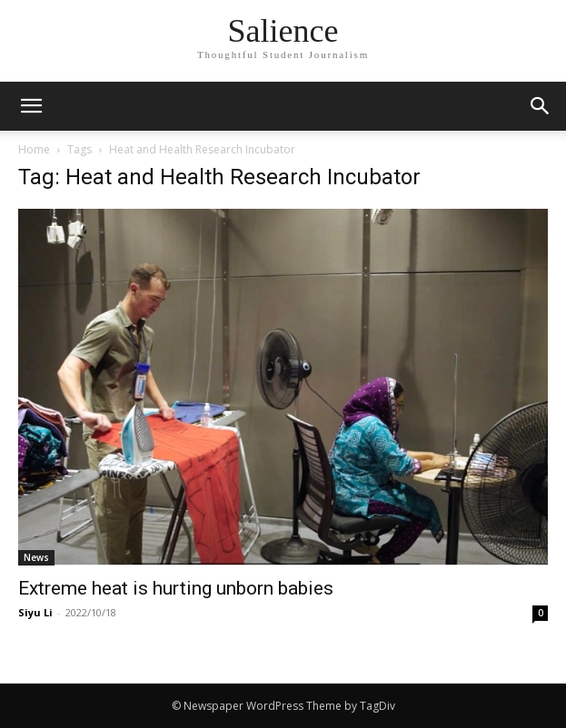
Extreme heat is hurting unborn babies (176, 588)
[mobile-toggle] (31, 106)
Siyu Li (35, 612)
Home (34, 149)
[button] (541, 106)
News (36, 557)
